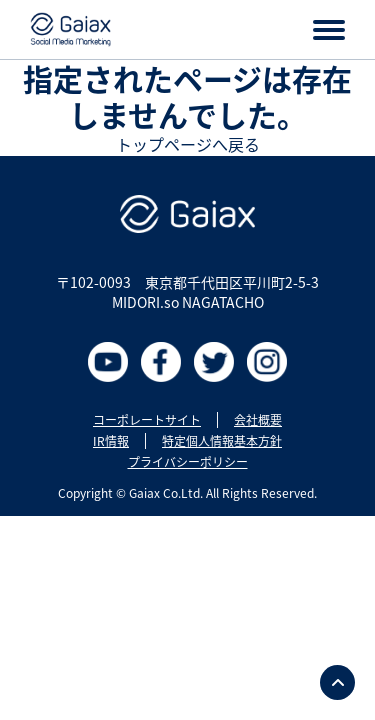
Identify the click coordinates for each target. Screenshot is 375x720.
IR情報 (111, 441)
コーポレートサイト (147, 420)
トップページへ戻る (188, 144)
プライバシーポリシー (188, 462)
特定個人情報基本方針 (222, 441)
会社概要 (258, 420)
